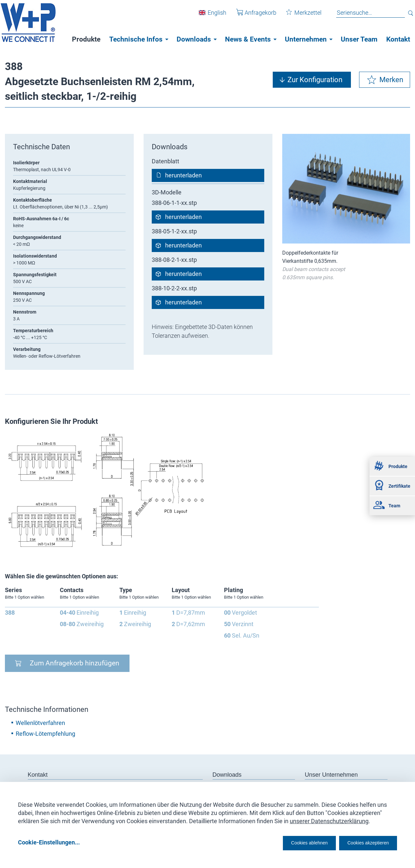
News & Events (248, 39)
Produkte (86, 39)
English (212, 16)
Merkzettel (299, 16)
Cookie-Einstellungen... (49, 842)
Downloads (194, 39)
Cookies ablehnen (289, 842)
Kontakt (398, 39)
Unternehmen (306, 39)
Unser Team (359, 39)
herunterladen (183, 175)
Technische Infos (136, 39)
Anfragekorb (251, 16)
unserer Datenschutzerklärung (329, 819)
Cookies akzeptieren (362, 842)
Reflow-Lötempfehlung (45, 734)
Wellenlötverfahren (40, 723)
